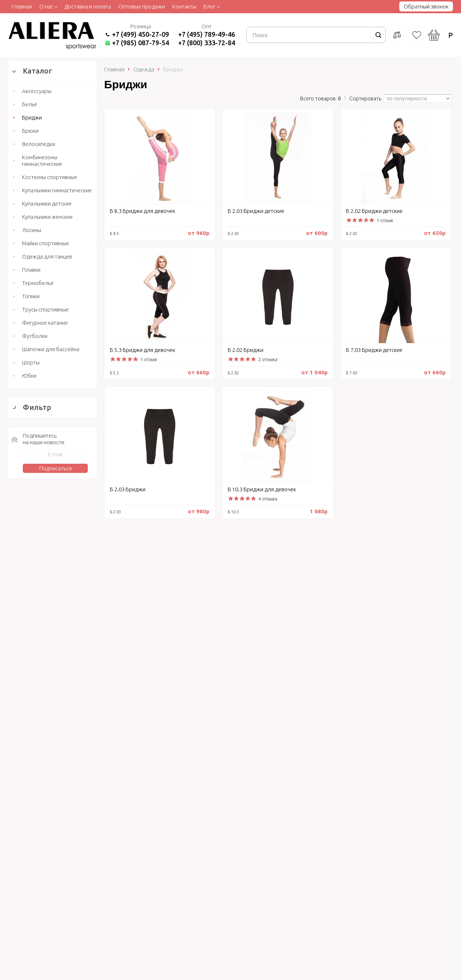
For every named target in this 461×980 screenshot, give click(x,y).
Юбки (29, 376)
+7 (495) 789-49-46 (207, 34)
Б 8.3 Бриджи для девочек (143, 211)
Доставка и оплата (88, 6)
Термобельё (38, 283)
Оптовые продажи (142, 6)
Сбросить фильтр (53, 734)
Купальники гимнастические (57, 190)
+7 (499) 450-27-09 (141, 34)
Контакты (184, 6)
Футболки (35, 336)
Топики (31, 296)
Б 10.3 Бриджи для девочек (262, 489)
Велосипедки (39, 144)
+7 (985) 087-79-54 (141, 43)
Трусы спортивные (45, 309)
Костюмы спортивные (50, 177)
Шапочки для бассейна (51, 349)
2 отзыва (268, 359)
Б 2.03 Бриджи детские (256, 211)
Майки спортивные (46, 243)
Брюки (30, 131)
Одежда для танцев (47, 256)
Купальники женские (47, 217)
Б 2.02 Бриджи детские (374, 211)
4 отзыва (268, 499)
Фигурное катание (45, 323)
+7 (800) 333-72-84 (207, 43)
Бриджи (32, 117)
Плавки (31, 270)
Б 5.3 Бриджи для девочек (143, 350)
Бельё (30, 104)
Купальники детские (47, 204)
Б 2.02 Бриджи (246, 350)
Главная (22, 6)
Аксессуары (37, 91)
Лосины (32, 230)
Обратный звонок (426, 6)
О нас (46, 6)
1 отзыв (385, 220)
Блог (210, 6)
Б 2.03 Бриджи (128, 489)
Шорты (31, 362)
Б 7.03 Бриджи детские (374, 350)
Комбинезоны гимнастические (42, 161)
